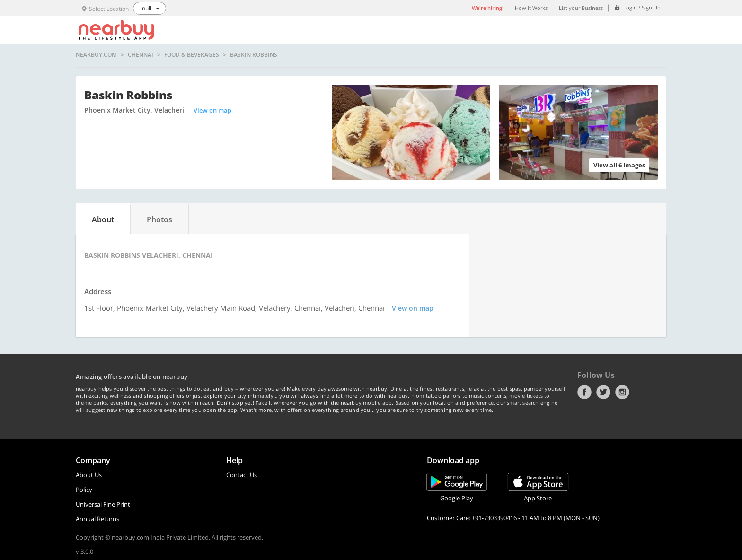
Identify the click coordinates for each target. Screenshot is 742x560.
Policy (84, 490)
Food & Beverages (192, 55)
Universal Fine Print (103, 504)
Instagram (622, 392)
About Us (89, 475)
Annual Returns (97, 519)
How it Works (531, 8)
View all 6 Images (619, 165)
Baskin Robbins (254, 55)
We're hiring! (488, 8)
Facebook (584, 392)
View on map (212, 110)
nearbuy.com (96, 55)
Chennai (141, 55)
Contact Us (242, 475)
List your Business (581, 8)
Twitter (603, 392)
